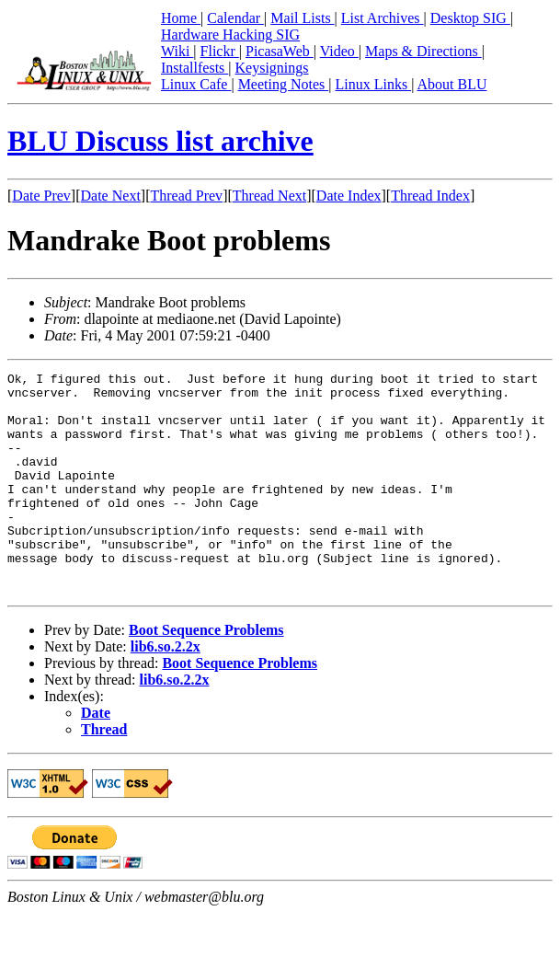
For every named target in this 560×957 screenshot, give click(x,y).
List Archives (383, 18)
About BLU (451, 84)
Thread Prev (186, 196)
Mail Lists (302, 18)
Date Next (111, 196)
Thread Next (269, 196)
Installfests (194, 68)
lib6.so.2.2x (166, 691)
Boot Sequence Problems (206, 674)
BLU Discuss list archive (160, 141)
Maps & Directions (423, 51)
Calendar (235, 18)
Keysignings (272, 68)
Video (339, 51)
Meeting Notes (284, 84)
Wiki (177, 51)
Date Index (349, 196)
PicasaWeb (280, 51)
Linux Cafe (196, 84)
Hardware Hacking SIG (230, 35)
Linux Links (373, 84)
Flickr (220, 51)
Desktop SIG (470, 18)
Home (181, 18)
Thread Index (430, 196)
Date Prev (41, 196)
